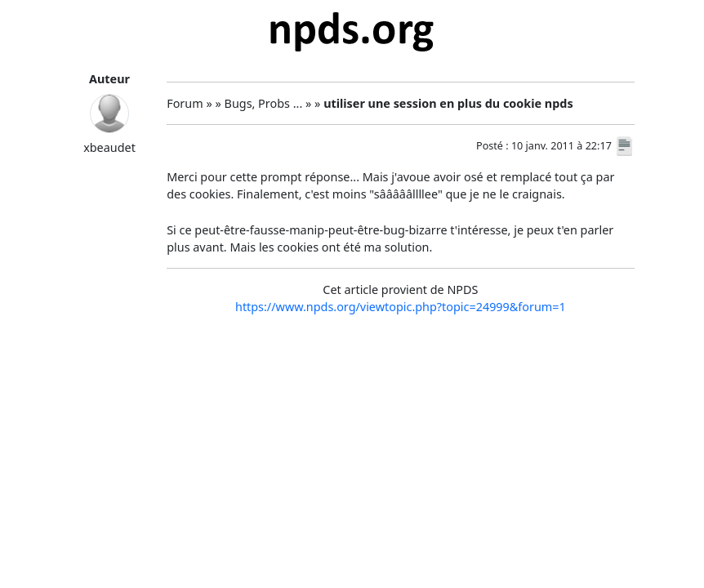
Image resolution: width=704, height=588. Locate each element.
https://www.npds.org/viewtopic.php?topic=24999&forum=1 (401, 307)
